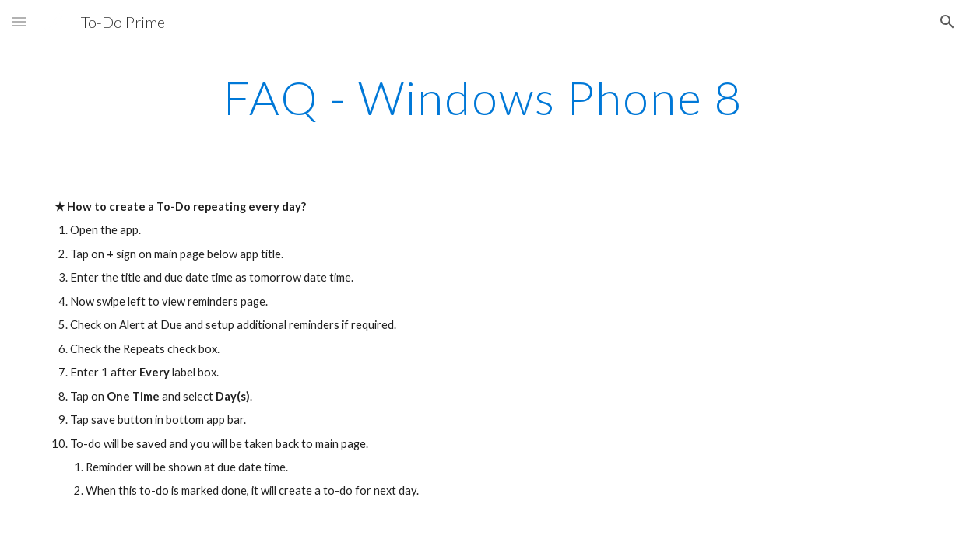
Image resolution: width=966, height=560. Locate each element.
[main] (483, 97)
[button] (19, 21)
